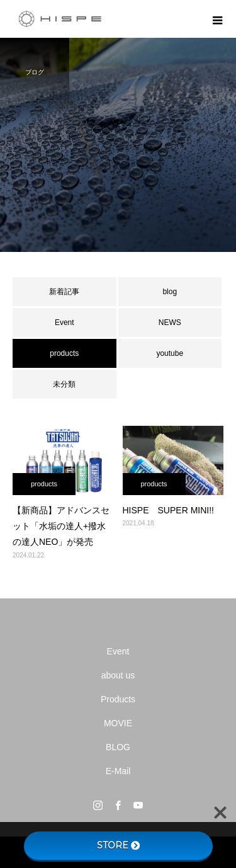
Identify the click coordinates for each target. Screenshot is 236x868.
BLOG (118, 747)
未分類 (64, 384)
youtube (170, 353)
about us (118, 675)
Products (118, 699)
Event (65, 323)
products (44, 484)
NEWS (170, 323)
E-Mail (118, 771)
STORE (118, 845)
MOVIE (118, 723)
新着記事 (64, 292)
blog (170, 292)
